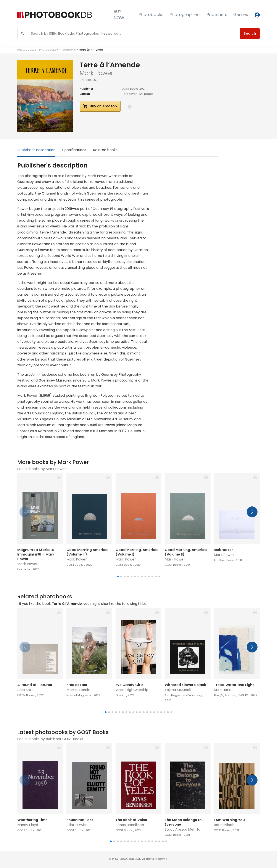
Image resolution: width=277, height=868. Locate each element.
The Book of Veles (131, 820)
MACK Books (26, 695)
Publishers (217, 15)
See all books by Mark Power (42, 469)
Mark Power (27, 564)
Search (250, 33)
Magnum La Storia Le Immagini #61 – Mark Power (36, 554)
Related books (105, 150)
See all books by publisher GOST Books (50, 739)
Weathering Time (32, 820)
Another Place (224, 560)
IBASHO (243, 695)
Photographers (185, 15)
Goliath (121, 695)
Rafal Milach (224, 825)
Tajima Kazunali (178, 690)
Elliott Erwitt (77, 825)
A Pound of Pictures (35, 685)
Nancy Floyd (28, 825)
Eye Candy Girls (129, 685)
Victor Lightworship (132, 690)
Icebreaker (223, 550)
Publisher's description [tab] (36, 150)
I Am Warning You (229, 820)
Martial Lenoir (78, 690)
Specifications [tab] (74, 150)
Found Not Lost (80, 820)
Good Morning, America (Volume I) (137, 552)
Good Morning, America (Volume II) (186, 552)
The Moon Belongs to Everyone (183, 822)
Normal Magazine (79, 695)
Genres (241, 15)
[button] (130, 107)
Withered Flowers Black (185, 685)
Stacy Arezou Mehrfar (183, 829)
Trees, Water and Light (234, 685)
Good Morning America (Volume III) (87, 552)
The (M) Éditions (225, 695)
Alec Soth (25, 690)
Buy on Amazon (100, 106)
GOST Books (130, 89)
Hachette (24, 569)
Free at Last (77, 685)
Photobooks (151, 15)
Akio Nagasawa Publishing (183, 695)
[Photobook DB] (62, 15)
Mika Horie (223, 690)
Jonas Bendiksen (130, 825)
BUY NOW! (120, 15)
